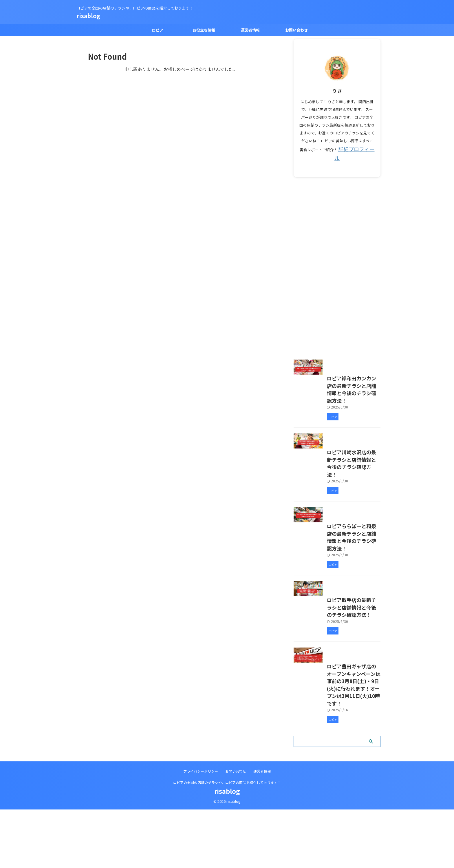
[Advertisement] (337, 257)
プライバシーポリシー (201, 830)
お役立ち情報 (204, 30)
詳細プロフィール (356, 148)
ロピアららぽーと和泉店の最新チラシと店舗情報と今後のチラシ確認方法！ (336, 577)
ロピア (158, 30)
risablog (88, 16)
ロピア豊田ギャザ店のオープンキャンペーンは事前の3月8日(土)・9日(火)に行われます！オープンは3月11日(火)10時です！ (337, 756)
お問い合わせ (296, 30)
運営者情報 (250, 30)
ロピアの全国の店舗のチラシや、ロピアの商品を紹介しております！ (227, 841)
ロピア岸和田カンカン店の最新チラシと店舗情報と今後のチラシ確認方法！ (336, 401)
